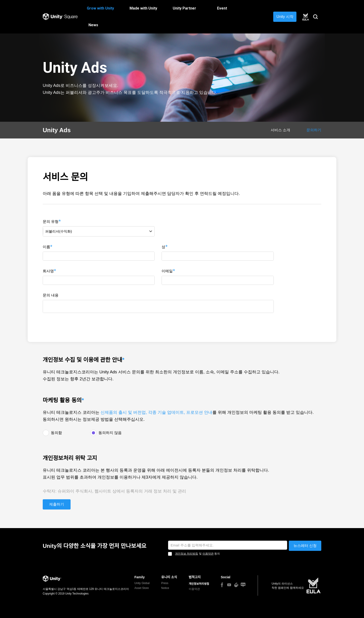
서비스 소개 (280, 130)
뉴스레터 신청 (305, 546)
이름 (46, 247)
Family (140, 577)
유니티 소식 (169, 577)
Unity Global (142, 583)
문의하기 (314, 130)
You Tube (229, 585)
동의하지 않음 (110, 433)
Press (165, 583)
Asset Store (142, 588)
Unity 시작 (285, 17)
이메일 (167, 271)
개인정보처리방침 (199, 584)
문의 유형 (51, 222)
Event (222, 8)
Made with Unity (143, 8)
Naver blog (243, 585)
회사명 (48, 271)
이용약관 (208, 554)
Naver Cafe (236, 585)
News (93, 25)
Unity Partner (184, 8)
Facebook (222, 585)
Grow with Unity (100, 8)
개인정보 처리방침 (187, 554)
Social (226, 577)
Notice (165, 588)
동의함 (56, 433)
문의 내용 (51, 295)
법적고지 (195, 577)
